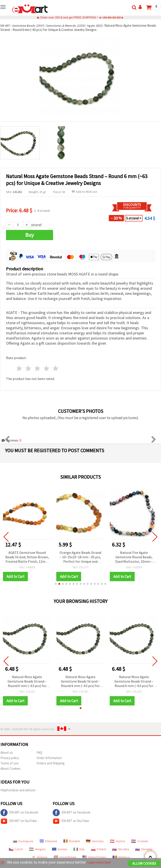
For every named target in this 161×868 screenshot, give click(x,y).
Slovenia (144, 849)
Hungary (37, 849)
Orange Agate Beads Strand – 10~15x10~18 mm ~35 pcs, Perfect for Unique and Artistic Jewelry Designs (80, 557)
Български (23, 841)
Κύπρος (40, 857)
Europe (60, 849)
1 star (19, 368)
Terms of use (10, 763)
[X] (3, 863)
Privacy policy (10, 758)
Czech (16, 849)
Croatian (140, 841)
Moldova (121, 857)
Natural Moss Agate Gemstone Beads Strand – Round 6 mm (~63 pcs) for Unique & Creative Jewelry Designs (27, 682)
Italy (79, 849)
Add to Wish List (84, 192)
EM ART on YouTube (19, 821)
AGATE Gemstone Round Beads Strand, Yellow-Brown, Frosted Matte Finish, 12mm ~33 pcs (27, 557)
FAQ (39, 752)
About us (7, 752)
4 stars (47, 368)
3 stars (38, 368)
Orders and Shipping (51, 763)
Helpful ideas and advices (18, 790)
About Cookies (11, 769)
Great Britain (65, 857)
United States (94, 857)
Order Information (49, 758)
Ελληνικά (48, 841)
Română (72, 841)
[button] (56, 584)
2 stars (29, 368)
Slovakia (121, 849)
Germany (95, 841)
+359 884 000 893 (111, 17)
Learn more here (102, 863)
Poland (98, 849)
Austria (117, 841)
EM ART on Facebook (19, 813)
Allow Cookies (144, 864)
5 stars (56, 368)
